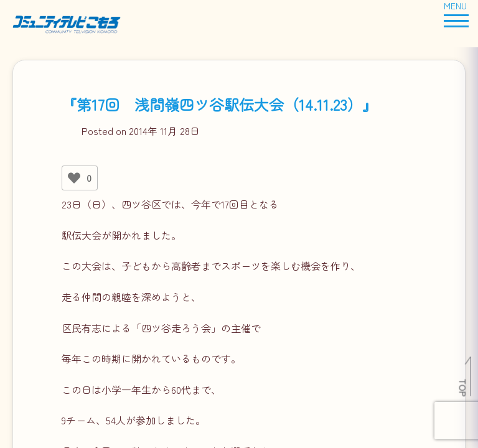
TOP (463, 388)
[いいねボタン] (74, 178)
